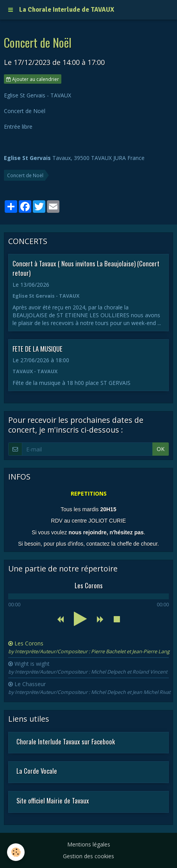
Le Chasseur (89, 688)
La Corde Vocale (37, 771)
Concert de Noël (25, 175)
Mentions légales (89, 844)
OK (161, 449)
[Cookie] (16, 852)
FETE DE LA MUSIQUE (38, 348)
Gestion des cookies (88, 856)
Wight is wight (88, 668)
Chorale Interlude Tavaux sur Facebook (66, 741)
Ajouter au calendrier (33, 79)
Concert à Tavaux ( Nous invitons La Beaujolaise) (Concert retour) (86, 268)
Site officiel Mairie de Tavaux (53, 801)
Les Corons (89, 647)
